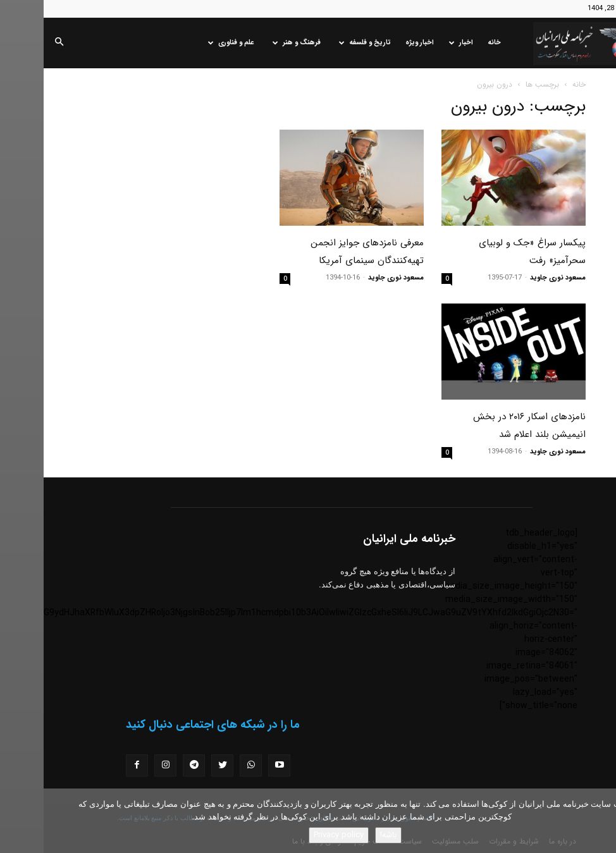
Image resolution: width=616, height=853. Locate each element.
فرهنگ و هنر (253, 43)
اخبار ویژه (376, 43)
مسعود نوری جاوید (514, 278)
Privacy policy (295, 835)
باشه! (345, 835)
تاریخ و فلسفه (321, 43)
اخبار (417, 43)
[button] (15, 43)
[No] (600, 821)
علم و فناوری (188, 43)
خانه (451, 43)
